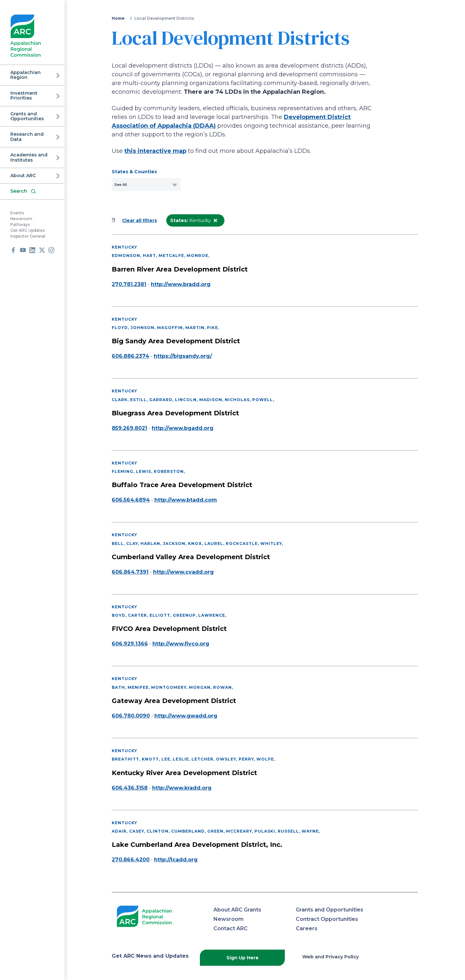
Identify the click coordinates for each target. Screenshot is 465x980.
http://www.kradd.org (182, 788)
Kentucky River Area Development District (184, 773)
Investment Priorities (24, 96)
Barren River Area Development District (180, 269)
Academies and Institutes (29, 157)
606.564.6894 (131, 500)
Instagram (51, 250)
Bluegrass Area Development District (175, 413)
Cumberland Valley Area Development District (191, 557)
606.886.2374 (130, 356)
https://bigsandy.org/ (183, 356)
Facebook (13, 250)
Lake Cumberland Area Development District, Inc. (197, 845)
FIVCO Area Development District (169, 629)
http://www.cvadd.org (183, 572)
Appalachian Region (26, 75)
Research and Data (27, 137)
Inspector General (28, 236)
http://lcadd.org (176, 860)
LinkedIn (32, 250)
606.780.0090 (131, 716)
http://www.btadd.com (186, 500)
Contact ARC (231, 928)
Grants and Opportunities (27, 116)
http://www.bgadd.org (183, 428)
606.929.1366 (130, 644)
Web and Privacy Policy (331, 957)
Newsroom (21, 219)
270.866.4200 (131, 860)
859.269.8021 (129, 428)
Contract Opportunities (327, 919)
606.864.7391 (130, 572)
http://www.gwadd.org (186, 716)
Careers (307, 928)
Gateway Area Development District (174, 701)
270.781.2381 (129, 284)
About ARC (23, 176)
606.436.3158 (130, 788)
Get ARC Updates (27, 230)
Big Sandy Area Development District (176, 341)
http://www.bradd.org (181, 284)
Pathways (20, 224)
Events (17, 213)
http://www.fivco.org (181, 644)
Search (19, 191)
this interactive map (155, 151)
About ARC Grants (237, 910)
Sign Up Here (243, 958)
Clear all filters (139, 220)
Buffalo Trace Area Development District (182, 485)
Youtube (23, 250)
